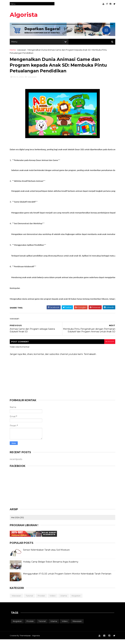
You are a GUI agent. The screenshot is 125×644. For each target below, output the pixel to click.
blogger (108, 346)
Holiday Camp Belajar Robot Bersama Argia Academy (52, 566)
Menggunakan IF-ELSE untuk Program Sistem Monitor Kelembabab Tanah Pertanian (68, 578)
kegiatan (77, 600)
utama (65, 600)
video (54, 600)
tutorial (31, 600)
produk (43, 600)
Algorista (25, 15)
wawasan (23, 51)
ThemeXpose (26, 640)
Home (14, 51)
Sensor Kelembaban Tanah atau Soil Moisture (48, 554)
